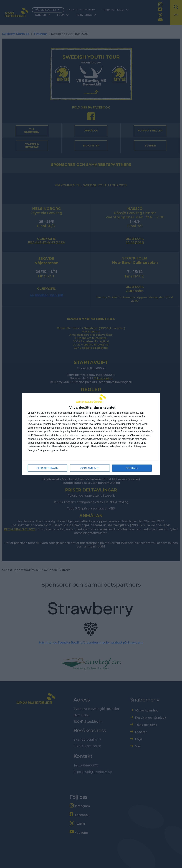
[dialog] (91, 434)
